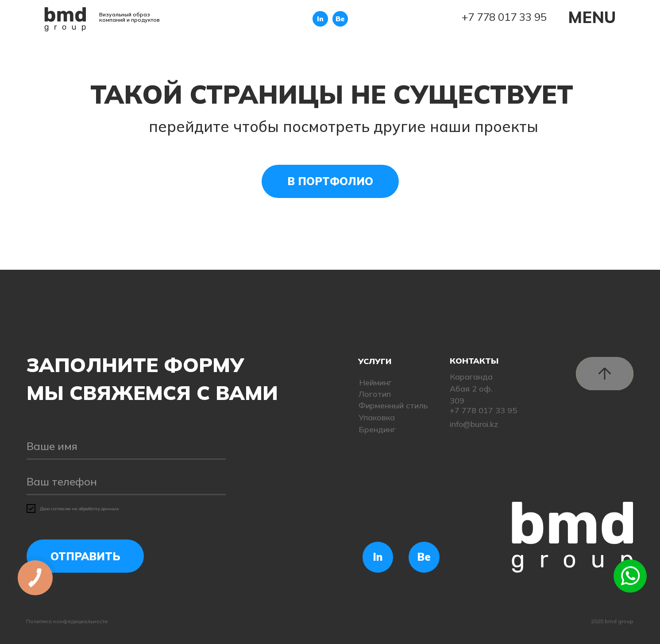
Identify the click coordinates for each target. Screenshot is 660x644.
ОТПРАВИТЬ (85, 556)
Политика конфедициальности (67, 621)
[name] (126, 446)
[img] (65, 19)
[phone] (126, 482)
